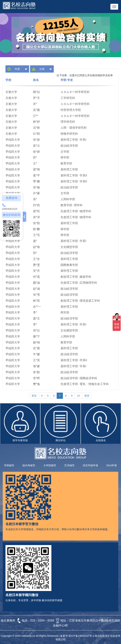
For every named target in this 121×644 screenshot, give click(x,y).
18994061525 (10, 209)
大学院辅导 (50, 465)
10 (79, 396)
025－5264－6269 (43, 620)
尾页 (87, 396)
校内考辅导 (29, 465)
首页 (34, 396)
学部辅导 (9, 465)
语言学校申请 (90, 465)
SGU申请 (112, 465)
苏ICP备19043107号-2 (81, 636)
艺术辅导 (69, 465)
